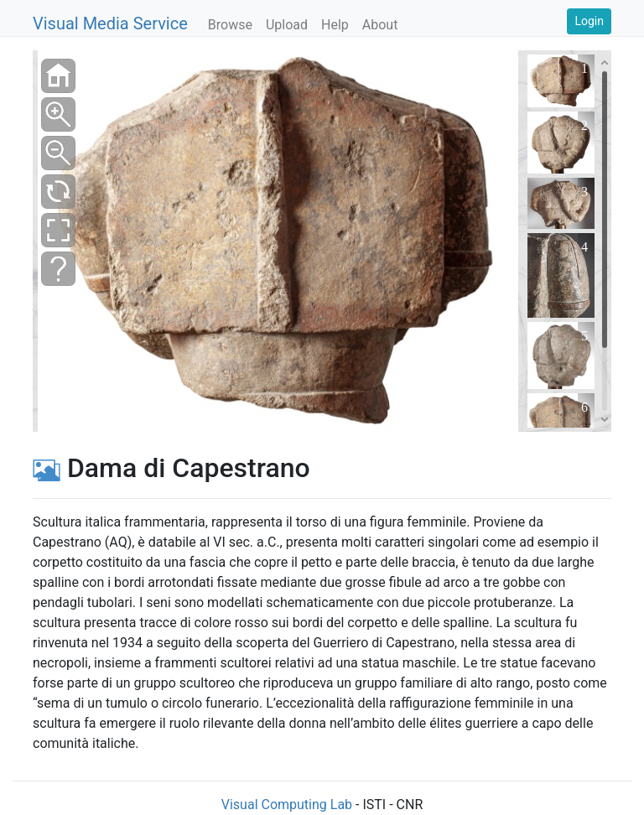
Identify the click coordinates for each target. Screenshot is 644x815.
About (380, 25)
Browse (230, 25)
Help (335, 25)
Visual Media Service (110, 23)
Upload (287, 25)
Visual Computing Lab (287, 805)
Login (589, 21)
